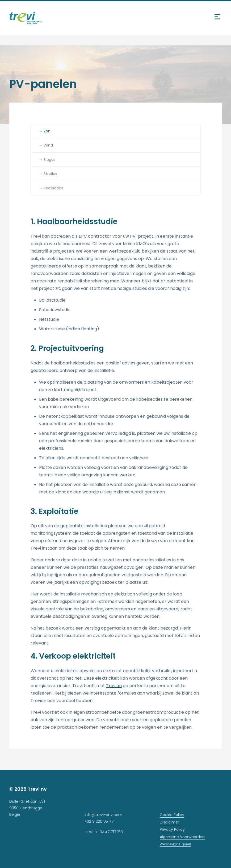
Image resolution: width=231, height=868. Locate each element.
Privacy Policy (172, 829)
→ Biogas (47, 160)
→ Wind (46, 145)
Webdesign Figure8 (175, 844)
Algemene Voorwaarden (182, 837)
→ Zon (45, 131)
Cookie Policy (172, 815)
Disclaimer (169, 822)
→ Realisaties (51, 188)
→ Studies (48, 174)
